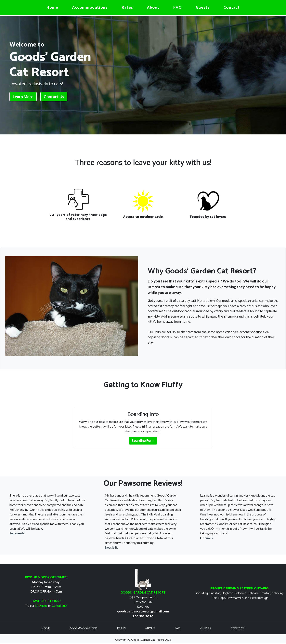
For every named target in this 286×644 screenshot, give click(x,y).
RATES (122, 628)
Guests (203, 8)
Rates (127, 8)
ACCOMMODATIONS (84, 628)
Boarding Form (143, 440)
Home (52, 8)
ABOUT (150, 628)
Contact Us (54, 97)
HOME (46, 628)
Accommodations (90, 8)
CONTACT (238, 628)
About (153, 8)
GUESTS (206, 628)
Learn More (23, 97)
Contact (232, 8)
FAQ (177, 8)
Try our (36, 606)
